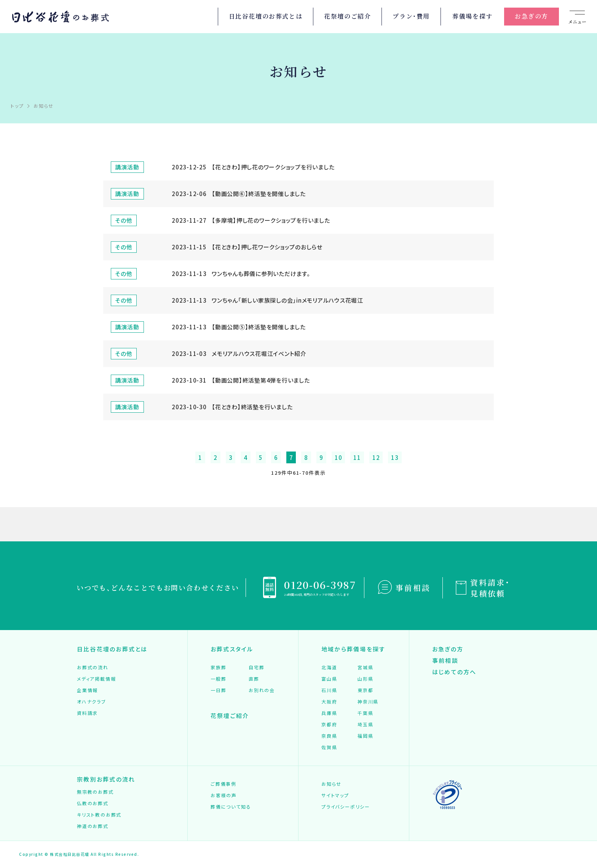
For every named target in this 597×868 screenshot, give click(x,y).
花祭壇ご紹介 (230, 716)
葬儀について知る (231, 807)
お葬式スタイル (232, 649)
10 (338, 457)
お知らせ (331, 784)
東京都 (365, 690)
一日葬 (218, 690)
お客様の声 (224, 795)
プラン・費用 (411, 16)
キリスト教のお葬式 (99, 815)
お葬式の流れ (93, 668)
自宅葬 (256, 668)
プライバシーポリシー (346, 807)
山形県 (365, 679)
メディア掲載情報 (96, 679)
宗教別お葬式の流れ (106, 779)
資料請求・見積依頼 (490, 588)
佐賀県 (329, 748)
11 (357, 457)
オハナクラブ (92, 702)
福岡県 (365, 736)
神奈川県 (368, 702)
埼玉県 (365, 725)
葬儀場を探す (472, 16)
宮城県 (365, 668)
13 (395, 457)
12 (376, 457)
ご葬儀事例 (223, 784)
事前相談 (413, 588)
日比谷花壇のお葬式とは (266, 16)
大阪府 (329, 702)
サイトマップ (335, 795)
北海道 (329, 668)
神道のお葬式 (93, 826)
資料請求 (87, 713)
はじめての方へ (454, 672)
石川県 (329, 690)
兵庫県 (329, 713)
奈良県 (329, 736)
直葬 (254, 679)
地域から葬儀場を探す (354, 649)
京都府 (329, 725)
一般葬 (218, 679)
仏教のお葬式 (93, 803)
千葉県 (365, 713)
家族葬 (218, 668)
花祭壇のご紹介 (347, 16)
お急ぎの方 (532, 16)
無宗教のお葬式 (95, 792)
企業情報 (87, 690)
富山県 (329, 679)
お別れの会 (262, 690)
